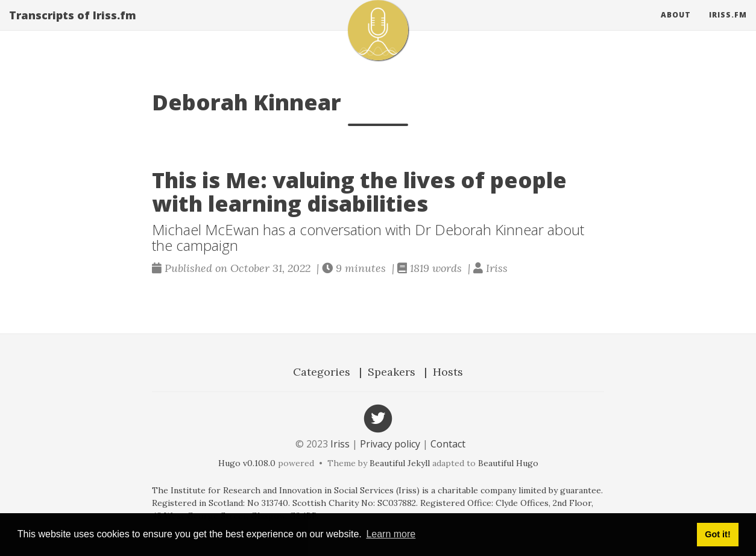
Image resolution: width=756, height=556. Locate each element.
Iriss (340, 444)
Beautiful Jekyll (400, 463)
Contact (448, 444)
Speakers (392, 372)
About (676, 27)
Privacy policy (390, 444)
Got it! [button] (717, 534)
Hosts (448, 372)
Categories (322, 372)
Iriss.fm (728, 27)
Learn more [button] (391, 534)
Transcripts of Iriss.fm (73, 27)
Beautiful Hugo (508, 463)
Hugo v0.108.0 (247, 463)
